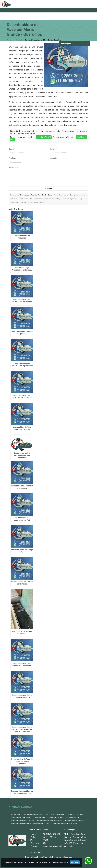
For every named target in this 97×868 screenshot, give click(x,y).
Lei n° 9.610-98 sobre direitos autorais (32, 203)
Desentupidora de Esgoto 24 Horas (65, 824)
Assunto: (54, 158)
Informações (35, 852)
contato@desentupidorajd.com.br (58, 846)
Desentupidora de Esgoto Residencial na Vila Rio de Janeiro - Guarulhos (22, 729)
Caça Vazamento (16, 815)
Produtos (35, 843)
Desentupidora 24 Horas (55, 818)
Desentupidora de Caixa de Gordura (22, 821)
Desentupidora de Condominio (20, 824)
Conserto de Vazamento (74, 815)
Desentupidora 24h (73, 818)
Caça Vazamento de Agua (33, 815)
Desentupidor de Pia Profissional (21, 818)
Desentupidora (40, 818)
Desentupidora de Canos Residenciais (49, 821)
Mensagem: (14, 167)
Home (33, 834)
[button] (94, 4)
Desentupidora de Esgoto (42, 824)
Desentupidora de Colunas (74, 821)
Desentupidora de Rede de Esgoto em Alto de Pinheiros (22, 761)
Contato (34, 846)
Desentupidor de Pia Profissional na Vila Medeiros (22, 455)
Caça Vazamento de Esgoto (54, 815)
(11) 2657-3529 (44, 137)
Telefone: (13, 158)
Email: (53, 149)
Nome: (12, 149)
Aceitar (75, 862)
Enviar (48, 188)
